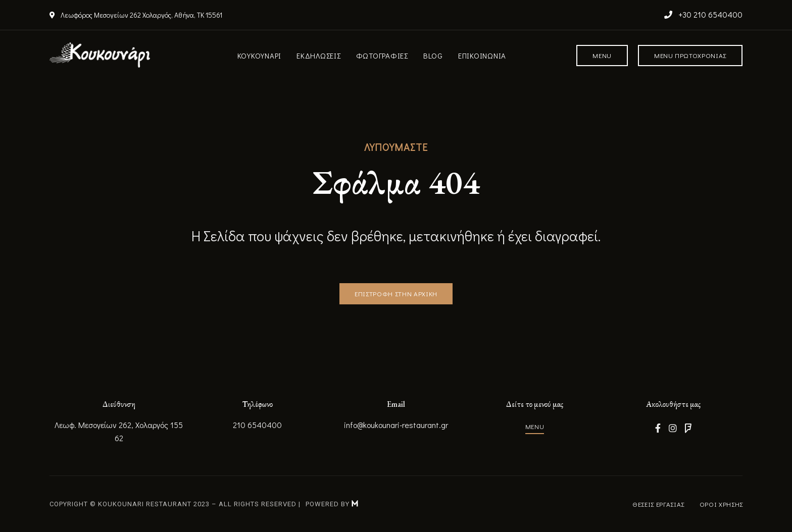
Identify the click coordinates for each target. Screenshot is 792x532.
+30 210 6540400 (703, 14)
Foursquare (688, 428)
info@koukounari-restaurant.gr (396, 425)
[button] (602, 56)
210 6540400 (257, 425)
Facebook (658, 428)
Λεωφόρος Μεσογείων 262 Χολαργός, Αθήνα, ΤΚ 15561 (136, 15)
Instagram (673, 428)
